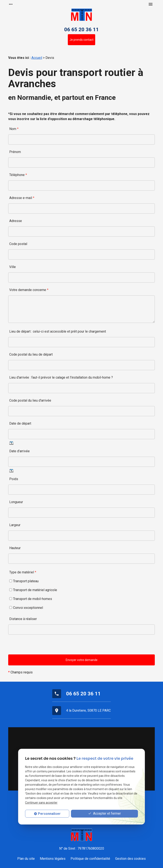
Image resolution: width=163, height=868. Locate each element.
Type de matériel (23, 572)
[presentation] (40, 646)
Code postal (18, 244)
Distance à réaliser (23, 619)
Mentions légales (53, 859)
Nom (14, 129)
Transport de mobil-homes (31, 599)
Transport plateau (24, 581)
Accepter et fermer (104, 814)
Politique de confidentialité (90, 859)
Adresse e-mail (22, 198)
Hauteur (15, 548)
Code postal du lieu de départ (31, 354)
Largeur (15, 525)
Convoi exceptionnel (26, 608)
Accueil (37, 58)
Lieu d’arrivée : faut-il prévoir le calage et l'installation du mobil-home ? (61, 377)
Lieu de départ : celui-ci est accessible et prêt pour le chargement (58, 331)
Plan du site (26, 859)
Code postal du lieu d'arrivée (30, 400)
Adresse (16, 221)
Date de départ (20, 423)
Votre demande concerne (29, 290)
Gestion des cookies (130, 859)
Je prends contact (81, 40)
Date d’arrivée (19, 451)
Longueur (16, 502)
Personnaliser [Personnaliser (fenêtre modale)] (49, 814)
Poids (14, 479)
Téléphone (18, 175)
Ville (13, 267)
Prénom (15, 152)
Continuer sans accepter (41, 803)
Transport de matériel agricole (33, 590)
